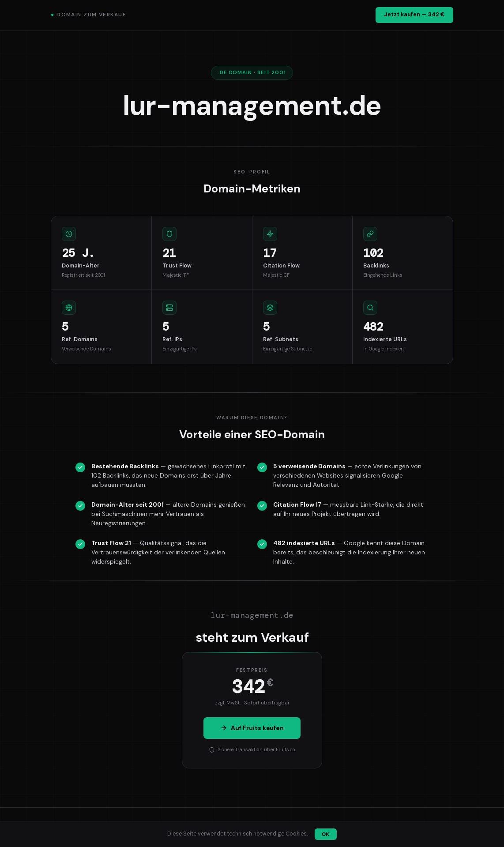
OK (325, 834)
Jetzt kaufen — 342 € (414, 15)
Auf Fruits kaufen (252, 728)
